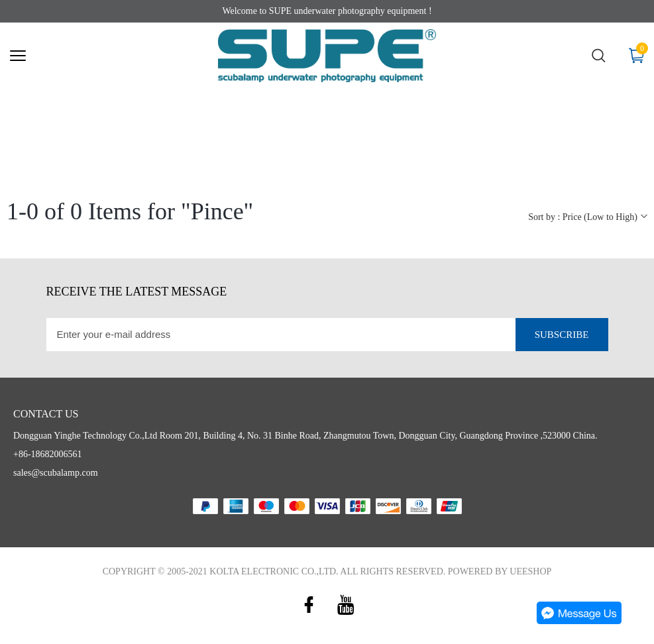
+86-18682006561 (48, 454)
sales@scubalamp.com (56, 473)
